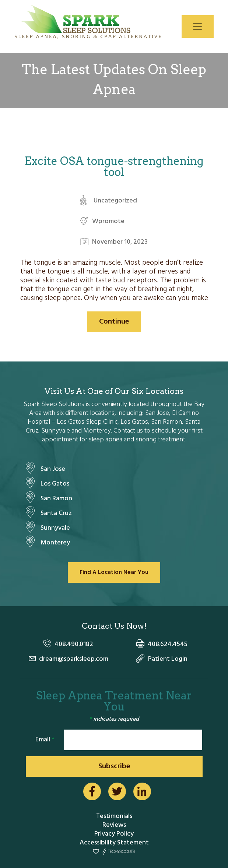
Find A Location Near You (114, 572)
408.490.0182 (74, 644)
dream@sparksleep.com (74, 659)
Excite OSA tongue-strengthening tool (114, 166)
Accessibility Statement (114, 843)
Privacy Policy (114, 834)
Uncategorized (115, 201)
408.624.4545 (168, 644)
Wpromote (108, 221)
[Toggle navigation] (197, 27)
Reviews (114, 825)
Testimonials (114, 816)
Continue (114, 322)
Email (45, 740)
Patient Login (168, 659)
